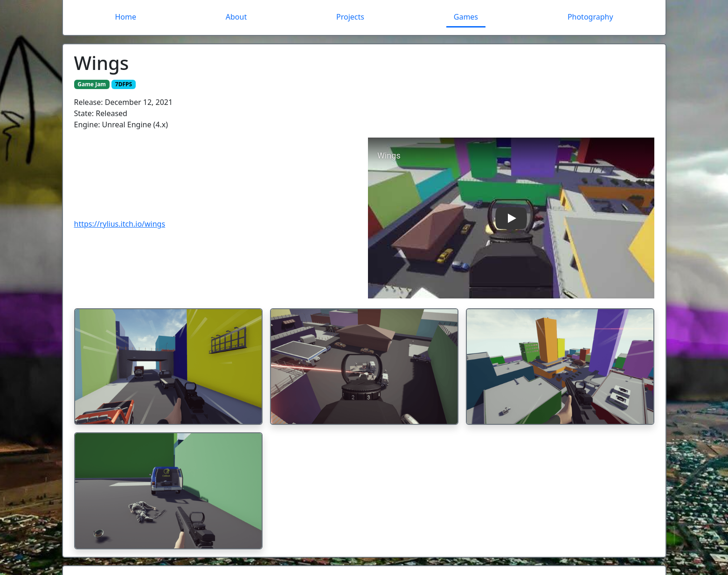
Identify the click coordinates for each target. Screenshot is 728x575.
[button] (511, 218)
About (236, 17)
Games (466, 17)
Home (125, 17)
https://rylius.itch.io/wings (120, 224)
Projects (350, 17)
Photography (590, 17)
